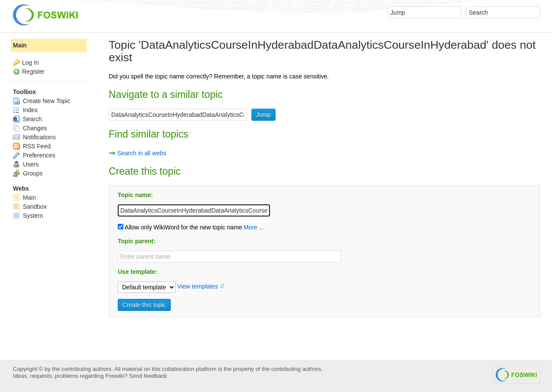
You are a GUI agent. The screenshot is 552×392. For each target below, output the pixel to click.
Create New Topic (42, 101)
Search (27, 119)
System (28, 216)
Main (20, 45)
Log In (30, 63)
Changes (30, 128)
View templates (198, 286)
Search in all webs (142, 153)
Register (33, 72)
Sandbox (30, 207)
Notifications (34, 137)
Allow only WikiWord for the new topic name (180, 227)
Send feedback (148, 376)
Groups (28, 173)
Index (25, 110)
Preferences (34, 155)
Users (26, 164)
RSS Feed (32, 146)
